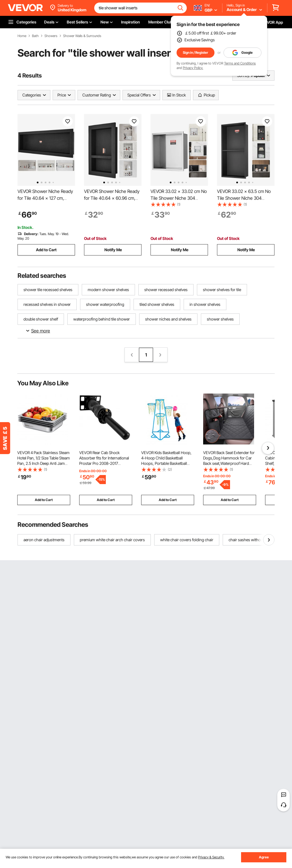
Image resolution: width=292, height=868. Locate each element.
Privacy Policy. (193, 68)
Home (22, 36)
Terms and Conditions (240, 63)
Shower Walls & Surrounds (82, 36)
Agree (264, 857)
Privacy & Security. (211, 857)
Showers (51, 36)
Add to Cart (46, 250)
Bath (35, 36)
